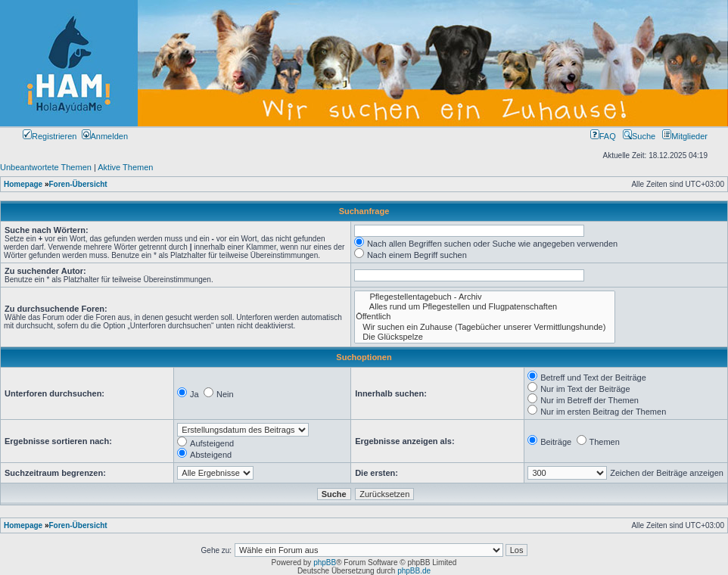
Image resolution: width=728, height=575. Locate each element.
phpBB (325, 563)
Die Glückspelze (485, 337)
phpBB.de (414, 571)
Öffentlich (485, 317)
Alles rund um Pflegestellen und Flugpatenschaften (485, 307)
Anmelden (105, 136)
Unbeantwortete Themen (46, 167)
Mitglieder (685, 136)
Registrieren (50, 136)
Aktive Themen (125, 167)
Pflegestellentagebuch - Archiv (485, 297)
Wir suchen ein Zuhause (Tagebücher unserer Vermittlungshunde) (485, 327)
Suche (639, 136)
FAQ (603, 136)
